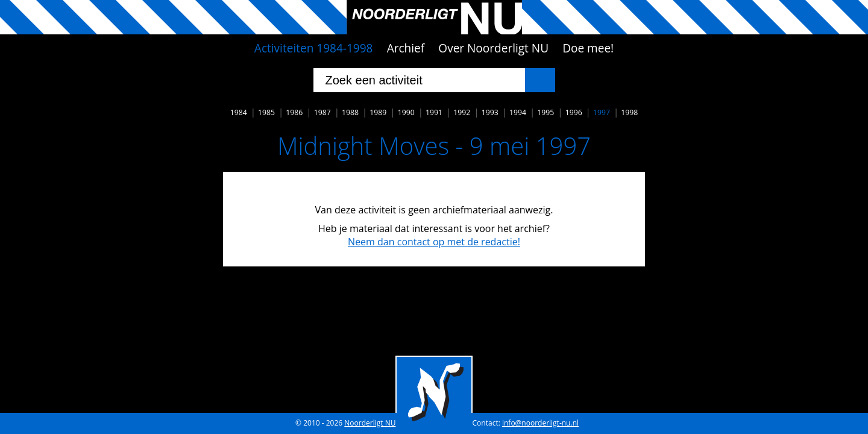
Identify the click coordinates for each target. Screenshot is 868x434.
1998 (629, 112)
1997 (602, 112)
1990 (406, 112)
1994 (518, 112)
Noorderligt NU (370, 423)
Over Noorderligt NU (493, 48)
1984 (239, 112)
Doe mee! (588, 48)
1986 (294, 112)
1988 (350, 112)
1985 (266, 112)
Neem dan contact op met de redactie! (434, 242)
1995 (546, 112)
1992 (462, 112)
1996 (574, 112)
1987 (322, 112)
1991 (434, 112)
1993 (490, 112)
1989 (378, 112)
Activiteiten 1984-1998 (314, 48)
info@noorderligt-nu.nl (540, 423)
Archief (406, 48)
